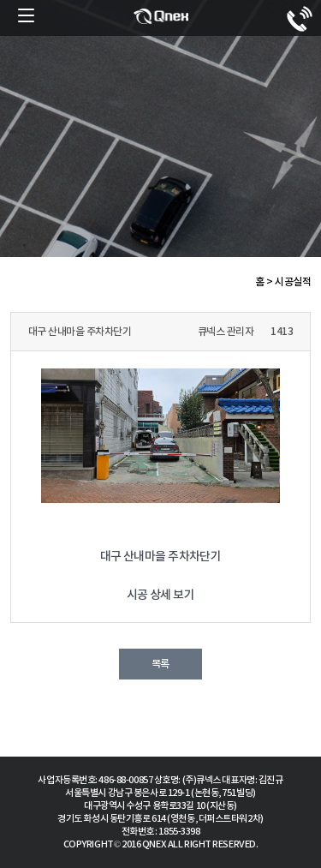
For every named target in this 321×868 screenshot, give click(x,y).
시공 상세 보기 (161, 595)
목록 (160, 664)
